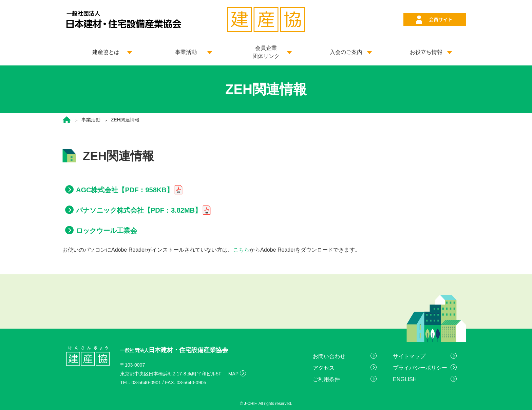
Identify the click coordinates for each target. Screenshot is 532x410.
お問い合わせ (329, 356)
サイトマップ (409, 356)
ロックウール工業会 (107, 231)
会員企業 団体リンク (266, 52)
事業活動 (186, 52)
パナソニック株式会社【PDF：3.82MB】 (139, 210)
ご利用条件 (326, 379)
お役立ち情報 (426, 52)
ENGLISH (405, 379)
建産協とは (106, 52)
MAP (233, 374)
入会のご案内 (346, 52)
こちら (241, 250)
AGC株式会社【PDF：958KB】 (125, 190)
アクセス (324, 368)
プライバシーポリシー (420, 368)
